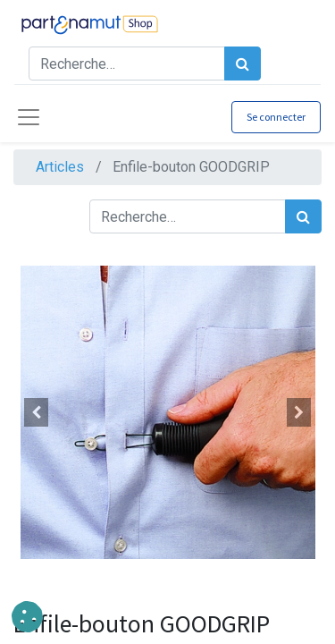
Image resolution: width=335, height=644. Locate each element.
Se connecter (276, 117)
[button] (37, 412)
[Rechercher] (243, 64)
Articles (60, 167)
